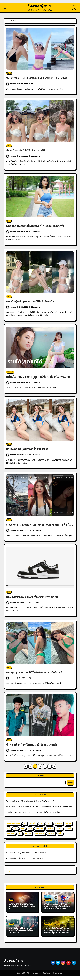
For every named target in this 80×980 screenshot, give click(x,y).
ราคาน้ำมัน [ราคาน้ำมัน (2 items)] (50, 832)
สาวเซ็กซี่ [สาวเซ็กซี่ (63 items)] (68, 832)
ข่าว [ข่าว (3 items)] (25, 827)
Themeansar (58, 977)
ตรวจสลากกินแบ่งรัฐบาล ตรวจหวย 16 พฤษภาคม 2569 (26, 857)
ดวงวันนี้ (9, 876)
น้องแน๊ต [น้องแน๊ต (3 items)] (69, 827)
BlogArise (46, 977)
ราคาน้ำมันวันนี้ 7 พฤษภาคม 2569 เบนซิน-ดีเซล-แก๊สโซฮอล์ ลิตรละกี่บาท (33, 816)
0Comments (35, 84)
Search (40, 779)
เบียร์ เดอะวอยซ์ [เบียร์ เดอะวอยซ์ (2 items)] (39, 837)
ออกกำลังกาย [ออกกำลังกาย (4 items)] (11, 837)
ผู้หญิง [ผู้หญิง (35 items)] (30, 832)
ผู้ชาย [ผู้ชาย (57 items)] (23, 832)
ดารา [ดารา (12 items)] (41, 827)
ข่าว (11, 928)
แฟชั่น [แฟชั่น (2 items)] (60, 837)
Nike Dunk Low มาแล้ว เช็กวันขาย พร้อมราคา (34, 601)
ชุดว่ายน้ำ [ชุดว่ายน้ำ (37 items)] (33, 827)
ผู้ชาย (9, 74)
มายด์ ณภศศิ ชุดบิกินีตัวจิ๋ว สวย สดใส (28, 449)
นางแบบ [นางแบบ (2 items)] (49, 827)
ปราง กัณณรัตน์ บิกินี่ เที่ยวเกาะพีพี (27, 151)
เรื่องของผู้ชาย (38, 6)
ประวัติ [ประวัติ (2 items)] (15, 832)
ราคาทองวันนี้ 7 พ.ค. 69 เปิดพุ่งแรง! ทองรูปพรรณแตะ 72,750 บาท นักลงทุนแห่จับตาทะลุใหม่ (57, 934)
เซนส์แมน (11, 84)
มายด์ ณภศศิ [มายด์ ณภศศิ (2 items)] (39, 832)
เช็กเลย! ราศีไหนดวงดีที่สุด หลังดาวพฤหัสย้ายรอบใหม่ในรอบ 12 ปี (30, 805)
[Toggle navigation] (5, 8)
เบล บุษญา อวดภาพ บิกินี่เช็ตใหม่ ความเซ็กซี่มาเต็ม (37, 676)
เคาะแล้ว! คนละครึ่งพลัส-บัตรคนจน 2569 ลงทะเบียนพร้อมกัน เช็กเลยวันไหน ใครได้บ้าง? (39, 811)
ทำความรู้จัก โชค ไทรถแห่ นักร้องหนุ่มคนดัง (33, 748)
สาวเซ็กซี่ (10, 372)
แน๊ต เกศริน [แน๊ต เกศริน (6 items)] (51, 837)
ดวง (11, 904)
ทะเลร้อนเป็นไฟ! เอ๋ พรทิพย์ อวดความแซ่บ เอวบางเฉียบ (39, 78)
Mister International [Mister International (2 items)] (13, 827)
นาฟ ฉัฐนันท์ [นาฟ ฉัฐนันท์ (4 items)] (59, 827)
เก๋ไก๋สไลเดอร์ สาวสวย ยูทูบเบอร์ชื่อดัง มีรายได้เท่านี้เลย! (40, 377)
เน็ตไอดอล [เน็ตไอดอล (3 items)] (28, 837)
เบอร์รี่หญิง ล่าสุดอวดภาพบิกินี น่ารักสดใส (31, 302)
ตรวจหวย (9, 873)
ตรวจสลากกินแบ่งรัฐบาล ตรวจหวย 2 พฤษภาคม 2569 (26, 862)
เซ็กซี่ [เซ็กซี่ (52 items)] (20, 837)
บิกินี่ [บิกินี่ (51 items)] (8, 832)
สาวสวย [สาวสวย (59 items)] (59, 832)
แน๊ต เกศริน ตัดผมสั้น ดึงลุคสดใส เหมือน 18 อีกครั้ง (36, 226)
